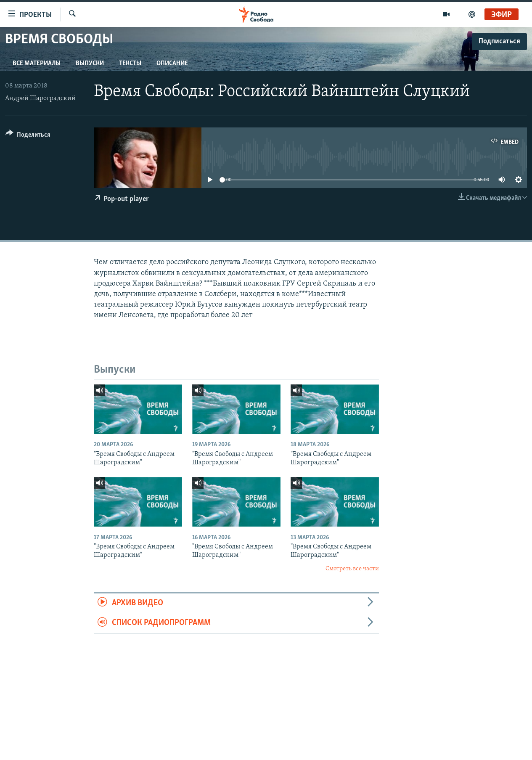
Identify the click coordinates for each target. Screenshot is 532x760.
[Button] (28, 136)
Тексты (130, 64)
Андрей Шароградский (40, 98)
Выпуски (90, 64)
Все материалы (37, 64)
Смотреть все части (352, 569)
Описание (172, 64)
